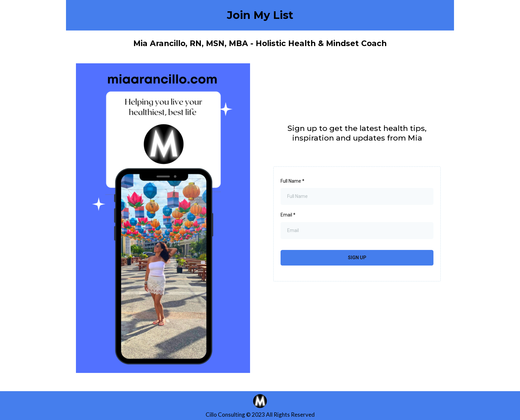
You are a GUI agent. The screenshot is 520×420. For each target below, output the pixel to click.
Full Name (292, 181)
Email (288, 215)
